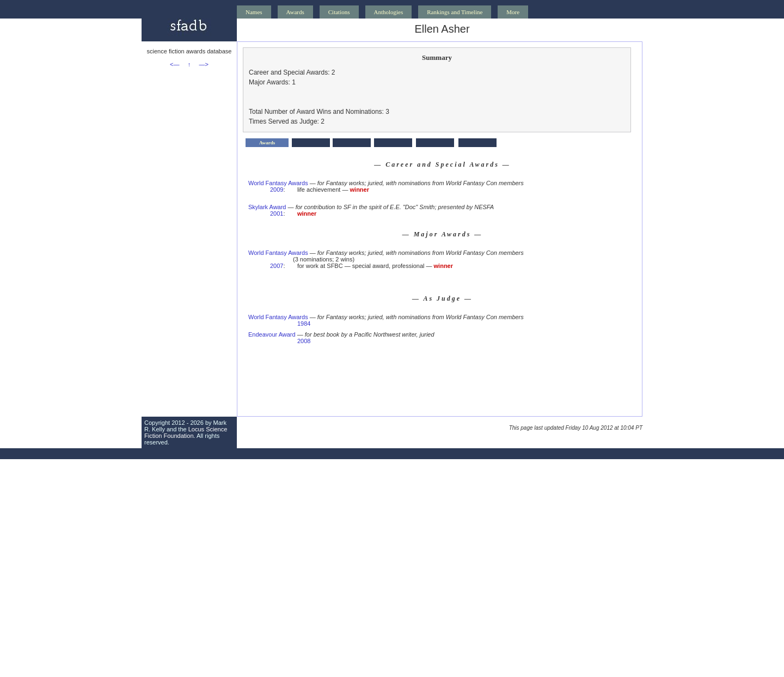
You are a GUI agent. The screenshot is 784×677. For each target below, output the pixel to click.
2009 (277, 190)
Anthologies (389, 12)
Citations (339, 12)
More (513, 12)
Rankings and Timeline (455, 12)
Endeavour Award (272, 334)
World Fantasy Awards (278, 183)
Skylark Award (267, 207)
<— (174, 64)
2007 (277, 266)
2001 (277, 214)
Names (254, 12)
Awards (295, 12)
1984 (304, 324)
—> (204, 64)
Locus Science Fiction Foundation (186, 432)
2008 (304, 341)
